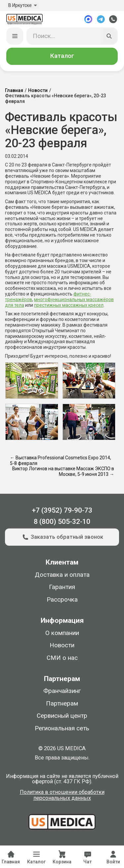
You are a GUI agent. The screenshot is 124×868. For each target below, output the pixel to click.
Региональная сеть (62, 728)
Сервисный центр (62, 716)
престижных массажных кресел (69, 305)
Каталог (62, 56)
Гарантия (62, 587)
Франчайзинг (62, 691)
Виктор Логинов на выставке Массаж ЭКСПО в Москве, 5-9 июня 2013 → (63, 471)
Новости (38, 90)
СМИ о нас (62, 658)
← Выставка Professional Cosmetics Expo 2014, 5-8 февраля (61, 460)
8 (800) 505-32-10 (62, 521)
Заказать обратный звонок (62, 537)
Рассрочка (62, 600)
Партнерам (62, 704)
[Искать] (109, 36)
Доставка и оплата (62, 575)
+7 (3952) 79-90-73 (62, 510)
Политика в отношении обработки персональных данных (62, 795)
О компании (62, 633)
